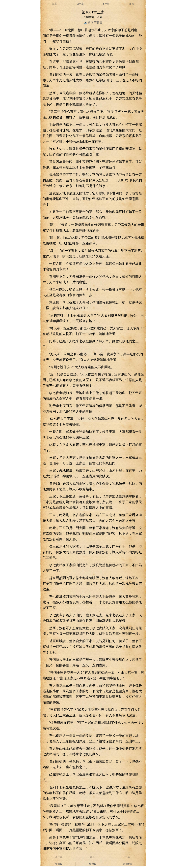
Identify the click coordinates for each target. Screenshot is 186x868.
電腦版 (59, 864)
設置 (54, 4)
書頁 (132, 4)
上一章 (80, 4)
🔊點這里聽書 (93, 23)
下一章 (106, 4)
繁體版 (93, 864)
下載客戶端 (127, 864)
